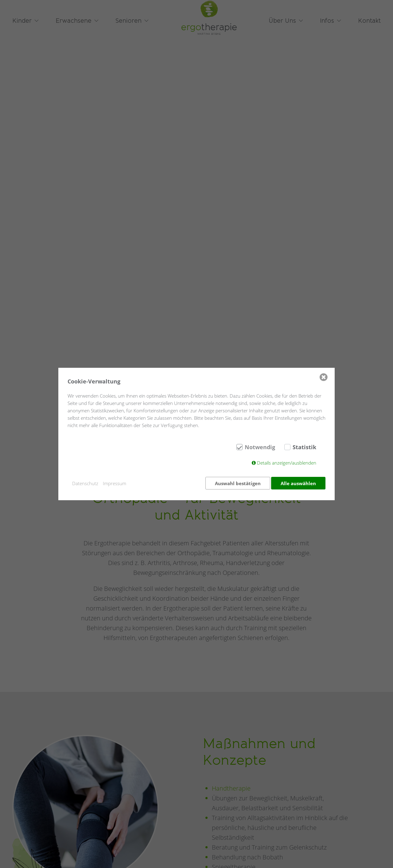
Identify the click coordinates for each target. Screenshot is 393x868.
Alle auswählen (298, 483)
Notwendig (260, 448)
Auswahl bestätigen (237, 483)
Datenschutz (85, 483)
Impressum (115, 483)
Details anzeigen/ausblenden (287, 464)
